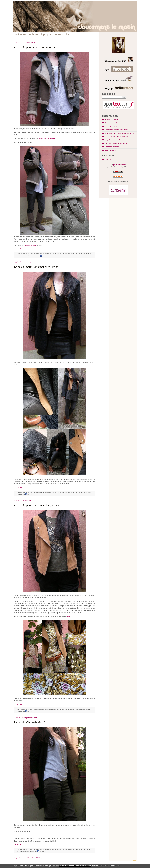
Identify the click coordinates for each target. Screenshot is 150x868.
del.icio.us (35, 256)
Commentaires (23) (68, 849)
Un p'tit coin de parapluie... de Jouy (117, 140)
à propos (46, 34)
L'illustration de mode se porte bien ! (117, 137)
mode (81, 254)
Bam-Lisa (108, 159)
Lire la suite (18, 249)
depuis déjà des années (47, 138)
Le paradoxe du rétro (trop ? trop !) (117, 130)
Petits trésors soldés (112, 147)
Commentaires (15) (68, 254)
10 (38, 858)
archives (34, 34)
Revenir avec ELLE (112, 120)
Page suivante (44, 858)
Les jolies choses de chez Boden (116, 143)
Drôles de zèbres (111, 126)
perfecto (88, 492)
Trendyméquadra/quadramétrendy (39, 254)
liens (69, 34)
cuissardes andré (23, 852)
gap (84, 849)
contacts (59, 34)
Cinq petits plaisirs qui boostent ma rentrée (119, 133)
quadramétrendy (30, 245)
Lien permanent (56, 254)
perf (84, 254)
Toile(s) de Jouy (110, 150)
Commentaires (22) (68, 709)
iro (84, 492)
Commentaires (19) (68, 492)
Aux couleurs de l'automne (114, 123)
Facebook (44, 256)
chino (88, 849)
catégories (20, 34)
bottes (29, 256)
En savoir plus (115, 866)
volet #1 (70, 616)
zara (25, 256)
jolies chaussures (120, 165)
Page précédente (20, 858)
